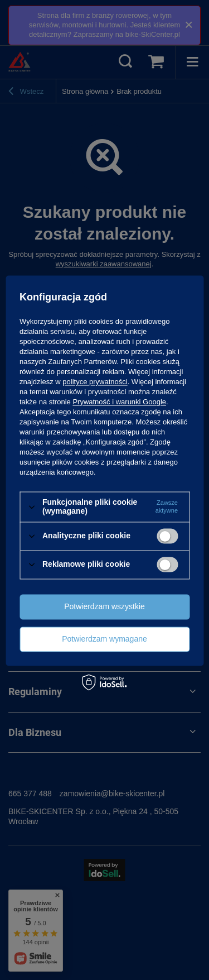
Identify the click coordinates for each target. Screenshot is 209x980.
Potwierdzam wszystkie (104, 606)
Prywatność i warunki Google (119, 402)
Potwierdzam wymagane (104, 639)
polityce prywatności (95, 382)
